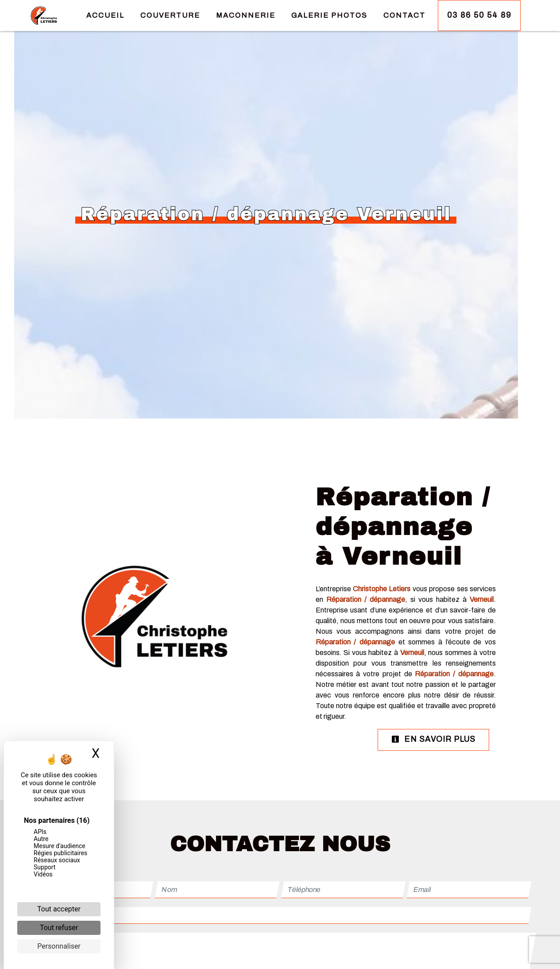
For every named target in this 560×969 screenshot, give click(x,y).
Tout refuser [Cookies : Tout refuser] (59, 928)
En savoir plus (433, 739)
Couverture (170, 15)
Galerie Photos (329, 15)
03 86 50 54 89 (479, 15)
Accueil (105, 15)
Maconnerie (246, 15)
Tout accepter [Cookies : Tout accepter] (59, 909)
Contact (404, 15)
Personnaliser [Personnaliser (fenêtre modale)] (59, 946)
